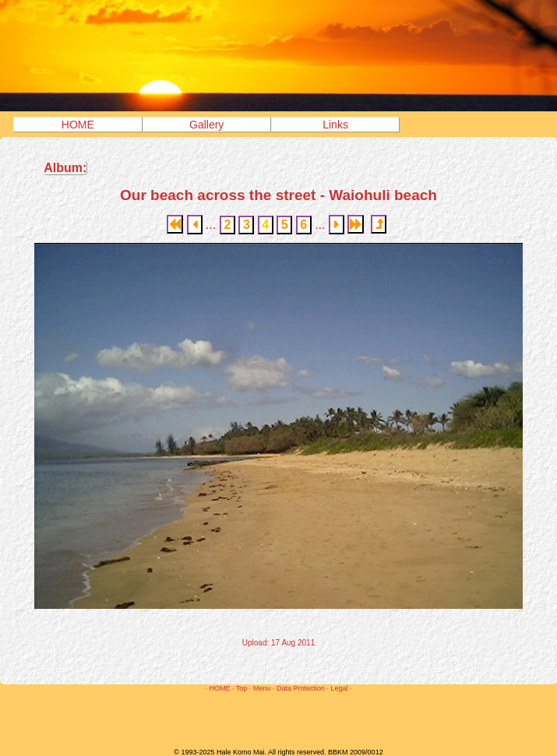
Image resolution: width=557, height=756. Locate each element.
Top (242, 688)
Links (335, 125)
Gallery (206, 125)
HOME (78, 125)
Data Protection (301, 688)
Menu (262, 688)
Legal (339, 688)
